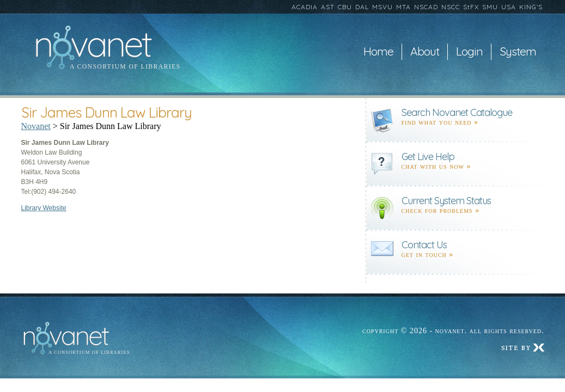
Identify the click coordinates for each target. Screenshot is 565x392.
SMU (490, 7)
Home (378, 52)
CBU (345, 7)
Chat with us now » (436, 166)
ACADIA (305, 7)
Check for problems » (441, 210)
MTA (403, 7)
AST (328, 7)
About (425, 52)
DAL (362, 7)
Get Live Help (428, 157)
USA (509, 7)
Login (469, 52)
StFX (471, 7)
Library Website (44, 208)
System (518, 52)
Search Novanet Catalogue (457, 112)
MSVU (382, 7)
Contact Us (424, 245)
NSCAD (426, 7)
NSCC (451, 7)
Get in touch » (428, 255)
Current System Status (446, 201)
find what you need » (440, 122)
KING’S (531, 7)
